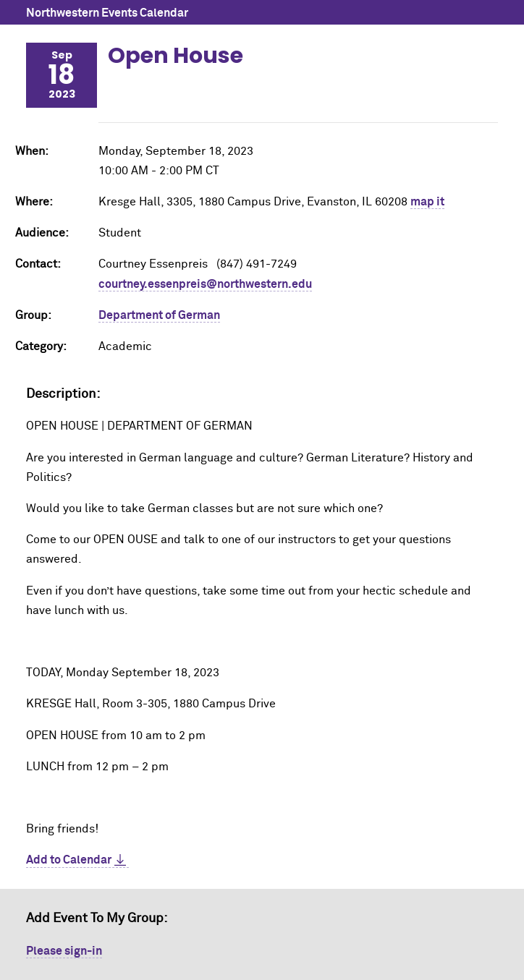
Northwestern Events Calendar (107, 13)
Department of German (159, 315)
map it (427, 202)
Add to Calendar (69, 860)
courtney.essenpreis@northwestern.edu (205, 284)
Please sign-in (64, 951)
